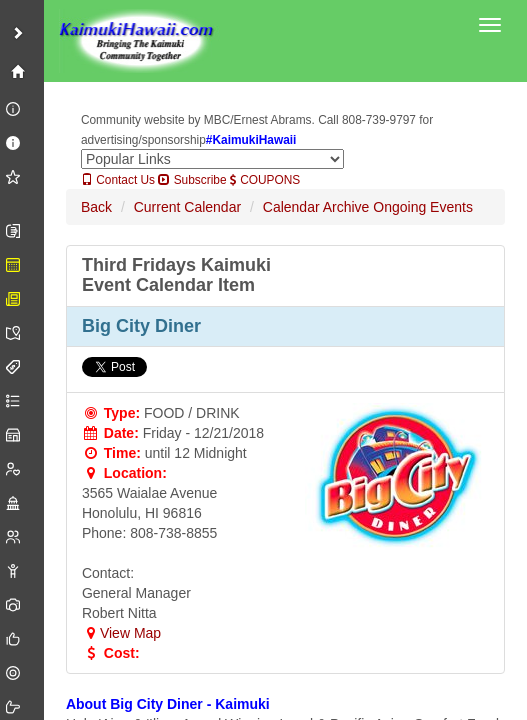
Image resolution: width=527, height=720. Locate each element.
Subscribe (192, 180)
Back (96, 207)
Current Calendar (187, 207)
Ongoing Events (423, 207)
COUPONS (265, 180)
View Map (121, 633)
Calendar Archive (316, 207)
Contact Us (118, 180)
